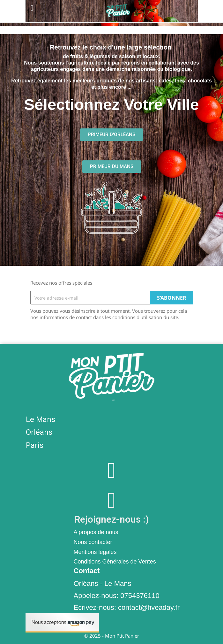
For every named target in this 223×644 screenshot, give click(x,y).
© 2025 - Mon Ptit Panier (112, 636)
